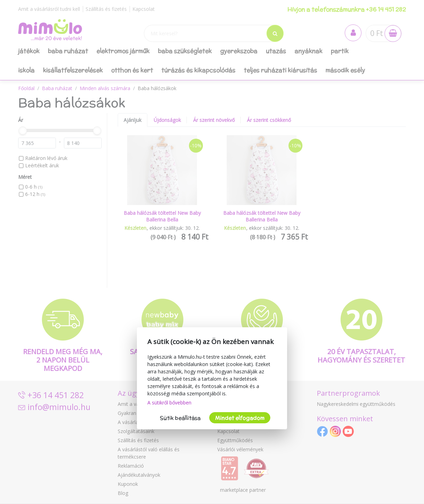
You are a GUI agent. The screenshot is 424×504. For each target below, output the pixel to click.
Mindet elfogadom (240, 418)
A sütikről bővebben (169, 403)
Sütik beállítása (180, 418)
